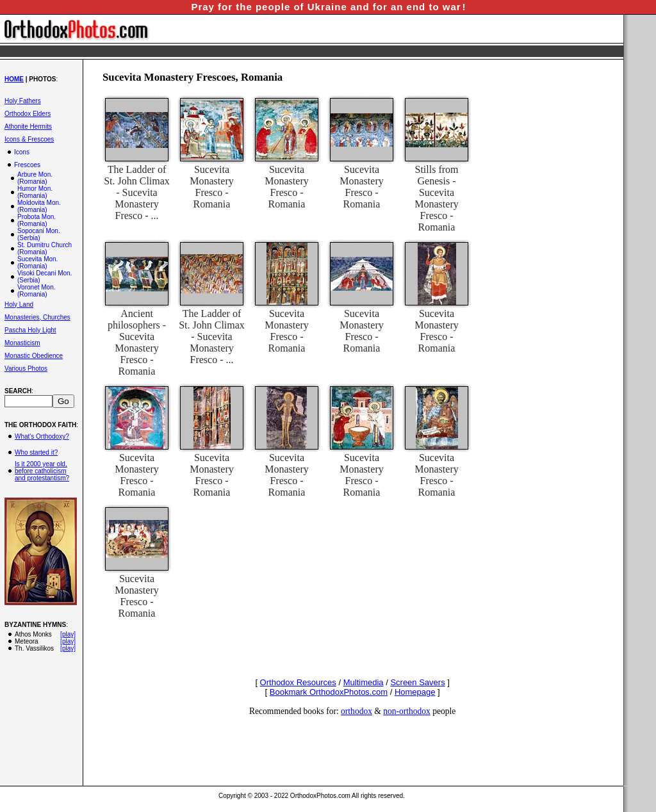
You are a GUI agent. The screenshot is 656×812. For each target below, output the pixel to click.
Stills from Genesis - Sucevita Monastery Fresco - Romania (436, 198)
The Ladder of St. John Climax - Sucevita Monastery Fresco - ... (137, 192)
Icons (22, 152)
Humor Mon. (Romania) (35, 192)
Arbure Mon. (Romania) (35, 178)
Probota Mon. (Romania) (37, 220)
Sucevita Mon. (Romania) (37, 263)
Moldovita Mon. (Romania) (39, 206)
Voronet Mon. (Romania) (36, 291)
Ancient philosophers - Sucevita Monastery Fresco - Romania (137, 342)
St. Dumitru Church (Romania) (45, 248)
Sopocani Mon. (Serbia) (39, 234)
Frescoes (27, 165)
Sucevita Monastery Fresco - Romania (211, 187)
